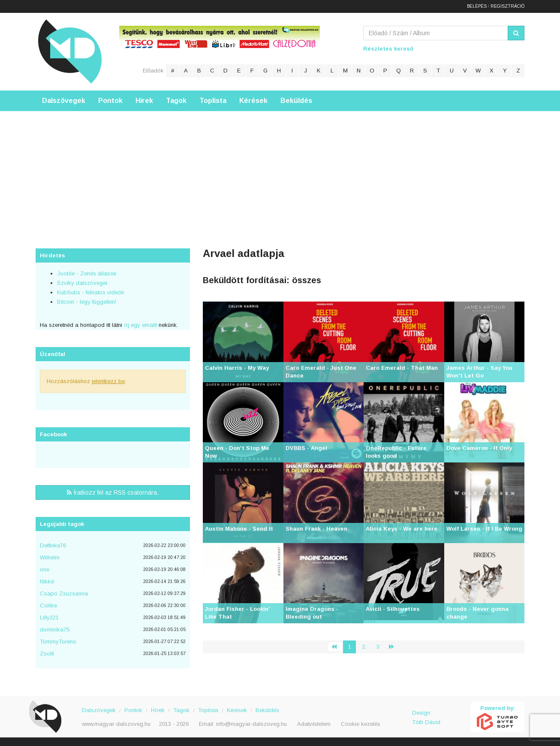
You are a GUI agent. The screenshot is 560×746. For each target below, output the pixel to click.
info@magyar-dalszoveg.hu (251, 724)
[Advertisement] (280, 171)
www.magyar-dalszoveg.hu (116, 724)
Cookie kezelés (361, 724)
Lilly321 (49, 618)
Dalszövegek (64, 101)
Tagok (176, 101)
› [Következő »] (395, 647)
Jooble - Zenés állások (87, 273)
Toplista (213, 101)
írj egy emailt (140, 325)
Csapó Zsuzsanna (64, 593)
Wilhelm (50, 557)
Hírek (144, 101)
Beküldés (296, 101)
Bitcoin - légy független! (87, 302)
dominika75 (55, 630)
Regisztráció (507, 6)
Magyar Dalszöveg (70, 51)
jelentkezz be (108, 381)
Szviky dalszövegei (82, 283)
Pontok (110, 101)
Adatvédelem (314, 724)
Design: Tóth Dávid (426, 717)
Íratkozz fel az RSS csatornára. (113, 492)
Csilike (48, 606)
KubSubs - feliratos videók (91, 292)
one (45, 569)
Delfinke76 (53, 545)
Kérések (253, 101)
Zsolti (47, 654)
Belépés (477, 6)
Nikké (47, 581)
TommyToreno (58, 642)
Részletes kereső (388, 49)
